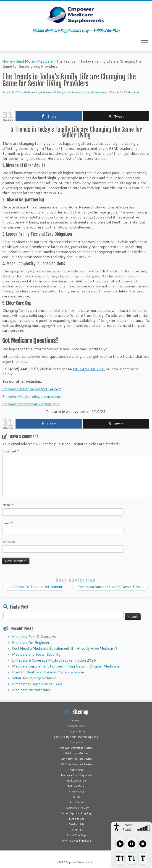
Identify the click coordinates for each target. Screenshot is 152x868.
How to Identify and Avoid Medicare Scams (48, 672)
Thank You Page (77, 835)
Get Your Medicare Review (77, 759)
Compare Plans (77, 726)
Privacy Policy (76, 792)
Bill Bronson (131, 92)
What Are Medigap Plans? (34, 678)
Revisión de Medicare (77, 808)
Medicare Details (77, 781)
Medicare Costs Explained (77, 775)
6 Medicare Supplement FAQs (37, 684)
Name (8, 505)
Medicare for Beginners (32, 642)
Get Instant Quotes (76, 753)
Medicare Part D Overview (34, 636)
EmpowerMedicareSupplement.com (32, 396)
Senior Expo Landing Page (77, 813)
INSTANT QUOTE (88, 369)
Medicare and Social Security (36, 654)
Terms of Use (77, 819)
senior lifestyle (110, 92)
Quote (77, 797)
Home (7, 61)
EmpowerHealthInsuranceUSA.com (32, 389)
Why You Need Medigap (76, 841)
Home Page (76, 770)
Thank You (77, 830)
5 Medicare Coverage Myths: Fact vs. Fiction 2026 (54, 660)
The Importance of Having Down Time (111, 587)
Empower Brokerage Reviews (76, 748)
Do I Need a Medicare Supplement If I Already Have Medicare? (65, 648)
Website (9, 542)
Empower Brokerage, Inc (80, 862)
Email (8, 523)
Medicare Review (77, 786)
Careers (77, 721)
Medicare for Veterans (31, 690)
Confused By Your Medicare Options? (77, 737)
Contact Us (76, 742)
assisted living (54, 92)
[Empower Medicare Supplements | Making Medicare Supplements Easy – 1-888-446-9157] (76, 15)
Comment (11, 451)
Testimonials (77, 824)
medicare (93, 92)
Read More (25, 61)
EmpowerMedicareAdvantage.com (31, 404)
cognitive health (75, 92)
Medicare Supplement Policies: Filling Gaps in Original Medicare (66, 666)
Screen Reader (127, 827)
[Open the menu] (144, 43)
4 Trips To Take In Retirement (35, 587)
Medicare (45, 61)
